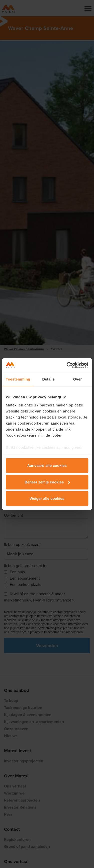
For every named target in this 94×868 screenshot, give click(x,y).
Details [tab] (48, 379)
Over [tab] (78, 379)
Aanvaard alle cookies (47, 465)
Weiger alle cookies (47, 498)
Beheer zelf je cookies (47, 482)
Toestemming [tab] (18, 379)
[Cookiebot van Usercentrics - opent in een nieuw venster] (67, 365)
